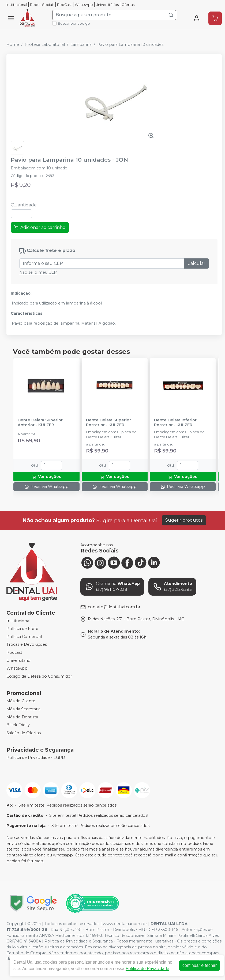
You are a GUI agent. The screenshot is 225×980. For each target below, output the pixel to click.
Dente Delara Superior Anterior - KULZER (40, 422)
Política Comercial (24, 637)
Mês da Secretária (23, 709)
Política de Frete (22, 629)
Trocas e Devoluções (27, 645)
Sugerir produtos (184, 520)
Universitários (107, 5)
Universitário (18, 660)
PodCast (64, 5)
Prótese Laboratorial (45, 44)
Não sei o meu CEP (38, 272)
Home (13, 44)
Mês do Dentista (22, 717)
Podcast (14, 652)
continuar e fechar (200, 965)
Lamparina (81, 44)
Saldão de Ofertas (24, 733)
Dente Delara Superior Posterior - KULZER (108, 422)
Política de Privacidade (147, 969)
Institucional (17, 5)
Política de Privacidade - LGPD (36, 758)
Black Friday (18, 725)
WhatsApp (84, 5)
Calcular (196, 263)
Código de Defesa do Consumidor (39, 676)
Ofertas (128, 5)
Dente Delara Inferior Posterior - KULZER (175, 422)
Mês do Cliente (21, 701)
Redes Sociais (42, 5)
